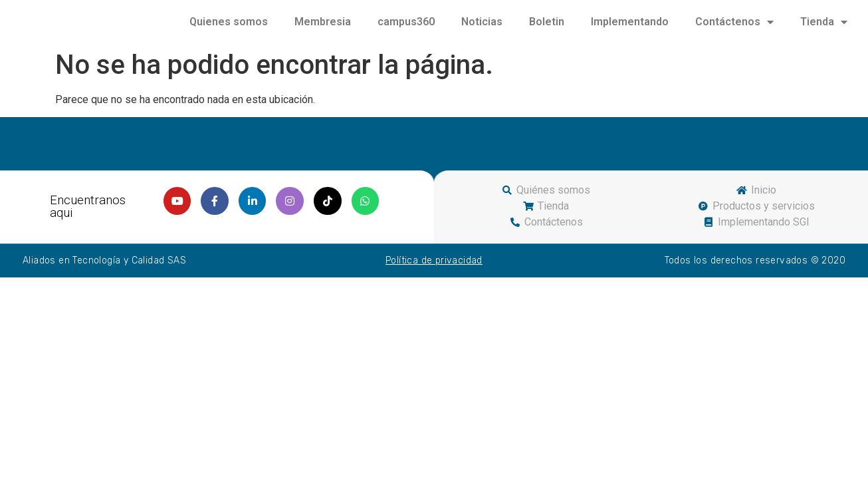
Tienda (824, 29)
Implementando (630, 28)
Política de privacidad (434, 274)
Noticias (482, 28)
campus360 (406, 28)
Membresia (323, 28)
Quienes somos (229, 28)
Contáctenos (734, 29)
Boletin (547, 28)
